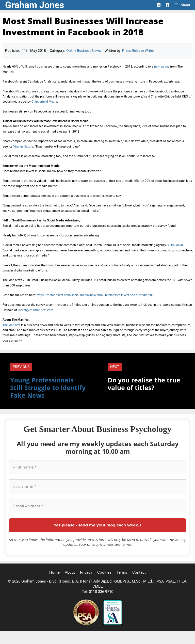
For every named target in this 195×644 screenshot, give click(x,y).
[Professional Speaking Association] (87, 624)
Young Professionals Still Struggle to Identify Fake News (48, 388)
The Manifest (11, 325)
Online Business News (84, 51)
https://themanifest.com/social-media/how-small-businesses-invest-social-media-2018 (96, 295)
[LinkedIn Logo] (159, 5)
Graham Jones (35, 5)
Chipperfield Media (44, 102)
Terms (122, 572)
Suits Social (175, 245)
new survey (162, 67)
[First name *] (97, 467)
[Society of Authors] (112, 624)
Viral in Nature (23, 147)
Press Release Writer (138, 51)
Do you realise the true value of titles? (144, 384)
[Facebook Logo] (168, 5)
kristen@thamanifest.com (36, 310)
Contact (139, 572)
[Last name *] (97, 487)
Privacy (86, 572)
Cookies (104, 572)
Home (54, 572)
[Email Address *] (97, 506)
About (70, 572)
